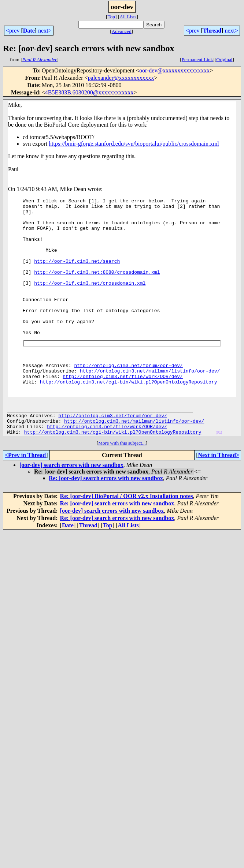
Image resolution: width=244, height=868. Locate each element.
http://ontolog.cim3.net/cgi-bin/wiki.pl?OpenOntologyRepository (129, 417)
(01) (219, 475)
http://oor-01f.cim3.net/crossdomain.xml (90, 300)
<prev (13, 31)
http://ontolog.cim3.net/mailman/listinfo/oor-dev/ (150, 404)
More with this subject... (122, 486)
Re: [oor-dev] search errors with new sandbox (106, 521)
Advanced (122, 31)
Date (29, 31)
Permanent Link (197, 59)
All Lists (128, 17)
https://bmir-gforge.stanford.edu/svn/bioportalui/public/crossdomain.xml (134, 144)
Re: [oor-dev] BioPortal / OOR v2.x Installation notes (127, 539)
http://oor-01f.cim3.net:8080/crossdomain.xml (97, 287)
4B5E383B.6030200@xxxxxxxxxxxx (89, 92)
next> (45, 31)
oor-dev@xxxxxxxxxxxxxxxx (174, 70)
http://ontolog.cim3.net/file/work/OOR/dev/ (123, 410)
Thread (212, 31)
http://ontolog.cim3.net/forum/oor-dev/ (128, 397)
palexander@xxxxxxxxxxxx (121, 78)
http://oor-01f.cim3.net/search (77, 274)
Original (224, 59)
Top (111, 17)
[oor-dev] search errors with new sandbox (71, 508)
